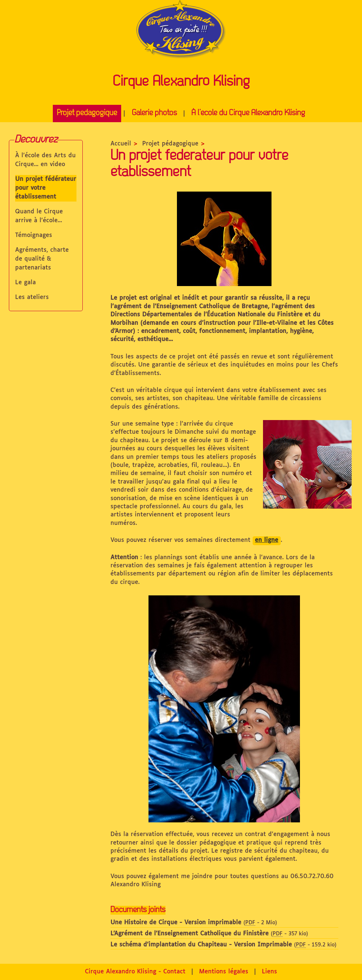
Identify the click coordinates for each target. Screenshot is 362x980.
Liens (269, 972)
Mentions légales (224, 972)
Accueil (121, 144)
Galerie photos (154, 113)
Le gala (25, 283)
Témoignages (34, 235)
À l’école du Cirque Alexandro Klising (248, 113)
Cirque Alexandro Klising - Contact (135, 972)
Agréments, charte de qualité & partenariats (42, 259)
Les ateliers (32, 297)
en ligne (267, 540)
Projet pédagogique (87, 113)
